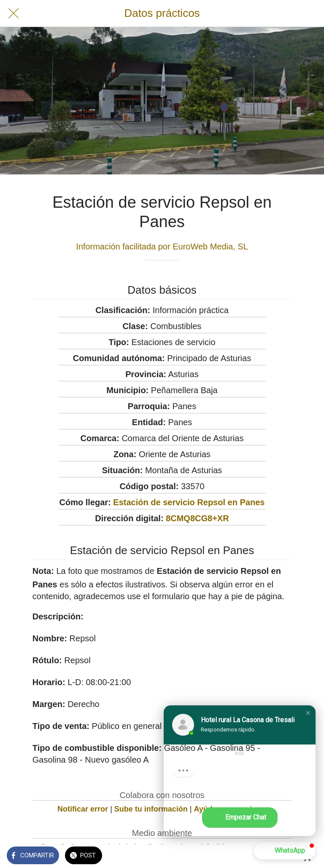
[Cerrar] (13, 13)
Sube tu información (151, 809)
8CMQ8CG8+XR (197, 518)
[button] (308, 713)
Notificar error (83, 809)
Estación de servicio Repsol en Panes (189, 502)
